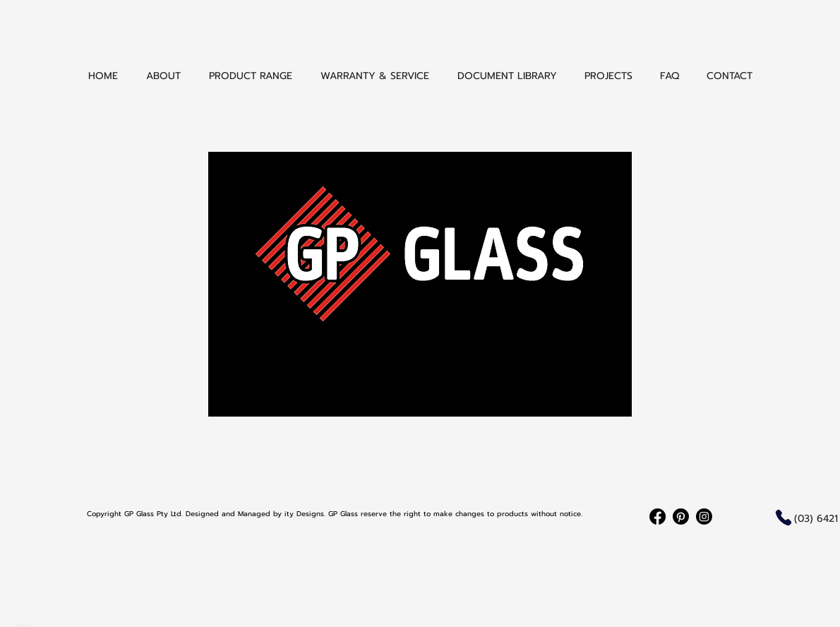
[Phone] (784, 518)
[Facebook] (658, 516)
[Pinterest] (681, 516)
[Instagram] (704, 516)
